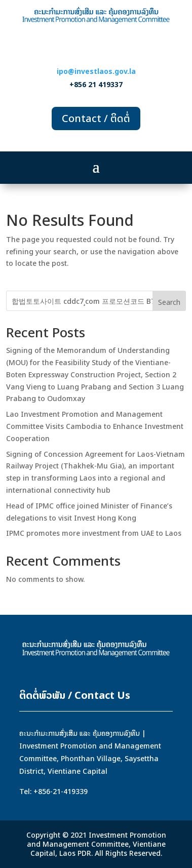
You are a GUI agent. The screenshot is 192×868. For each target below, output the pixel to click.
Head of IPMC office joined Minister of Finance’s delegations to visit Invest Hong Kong (89, 512)
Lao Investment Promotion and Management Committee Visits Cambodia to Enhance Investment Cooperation (95, 426)
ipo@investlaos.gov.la (96, 71)
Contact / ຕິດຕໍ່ (96, 118)
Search (169, 302)
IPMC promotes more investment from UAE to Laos (94, 533)
